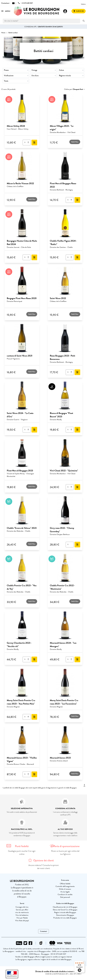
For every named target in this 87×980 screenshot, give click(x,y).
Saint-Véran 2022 (58, 298)
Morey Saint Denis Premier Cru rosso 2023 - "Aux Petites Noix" (21, 702)
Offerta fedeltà (65, 884)
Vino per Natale (22, 918)
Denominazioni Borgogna (65, 915)
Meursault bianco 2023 (60, 758)
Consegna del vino (22, 907)
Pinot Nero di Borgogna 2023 (20, 471)
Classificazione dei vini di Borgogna (65, 907)
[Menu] (83, 962)
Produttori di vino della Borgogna (65, 918)
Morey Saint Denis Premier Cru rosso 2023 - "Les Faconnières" (64, 702)
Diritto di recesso (65, 889)
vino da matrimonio (22, 912)
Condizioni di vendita (65, 894)
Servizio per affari (22, 910)
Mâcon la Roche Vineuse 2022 (20, 183)
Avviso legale (65, 892)
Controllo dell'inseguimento (65, 886)
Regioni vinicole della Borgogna (65, 912)
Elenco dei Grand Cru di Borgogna (65, 910)
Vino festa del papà (22, 921)
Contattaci (43, 931)
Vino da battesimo (22, 915)
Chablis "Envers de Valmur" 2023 (22, 528)
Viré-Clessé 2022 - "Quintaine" (64, 471)
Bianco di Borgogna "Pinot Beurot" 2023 (61, 415)
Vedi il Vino (75, 142)
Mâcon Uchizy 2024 (16, 126)
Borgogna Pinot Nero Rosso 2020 (22, 298)
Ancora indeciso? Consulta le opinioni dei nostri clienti (44, 867)
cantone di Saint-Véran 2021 (20, 356)
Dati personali (65, 897)
